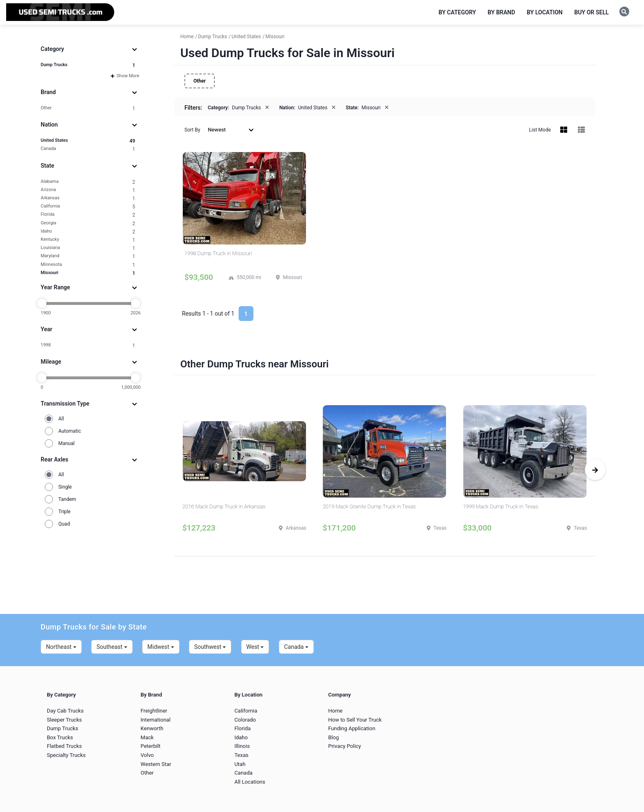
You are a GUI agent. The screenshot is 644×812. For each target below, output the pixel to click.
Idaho (88, 232)
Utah (240, 764)
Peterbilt (150, 746)
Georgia (88, 223)
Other (88, 108)
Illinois (242, 746)
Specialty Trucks (66, 755)
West (255, 647)
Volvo (147, 755)
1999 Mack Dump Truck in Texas (500, 506)
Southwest (210, 647)
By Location (545, 12)
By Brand (501, 12)
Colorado (245, 720)
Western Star (156, 764)
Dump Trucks (88, 65)
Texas (241, 755)
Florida (88, 215)
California (88, 206)
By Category (457, 12)
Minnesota (88, 265)
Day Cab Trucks (65, 711)
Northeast (61, 647)
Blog (333, 737)
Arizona (88, 190)
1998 (88, 345)
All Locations (250, 782)
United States (88, 141)
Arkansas (88, 198)
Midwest (161, 647)
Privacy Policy (345, 746)
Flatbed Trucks (64, 746)
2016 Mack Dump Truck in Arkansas (224, 506)
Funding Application (352, 728)
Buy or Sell (591, 12)
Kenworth (152, 728)
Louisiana (88, 248)
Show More (125, 76)
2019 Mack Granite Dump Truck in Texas (369, 506)
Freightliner (154, 711)
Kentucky (88, 240)
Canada (88, 149)
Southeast (112, 647)
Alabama (88, 182)
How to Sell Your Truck (355, 720)
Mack (147, 737)
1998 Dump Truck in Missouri (218, 253)
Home (335, 711)
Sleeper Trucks (64, 720)
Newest (231, 130)
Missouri (88, 273)
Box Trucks (60, 737)
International (155, 720)
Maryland (88, 256)
